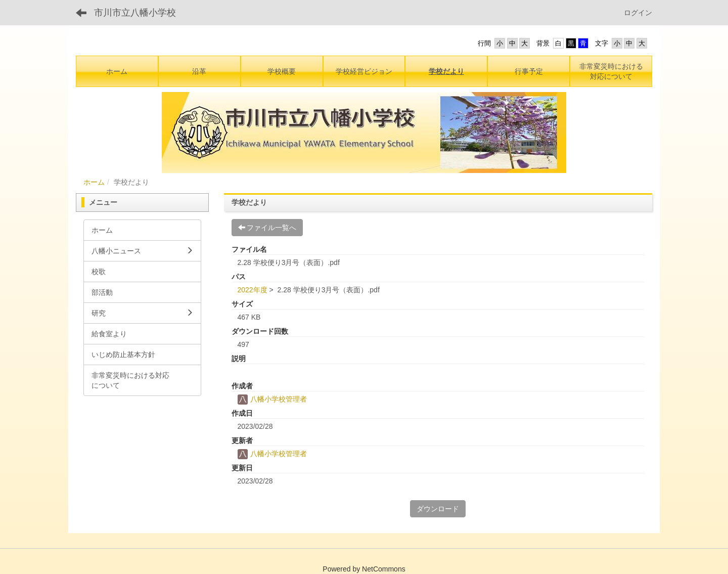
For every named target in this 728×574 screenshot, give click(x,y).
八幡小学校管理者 (272, 399)
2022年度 (253, 290)
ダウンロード (438, 509)
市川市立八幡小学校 (135, 13)
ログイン (638, 13)
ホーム (94, 182)
